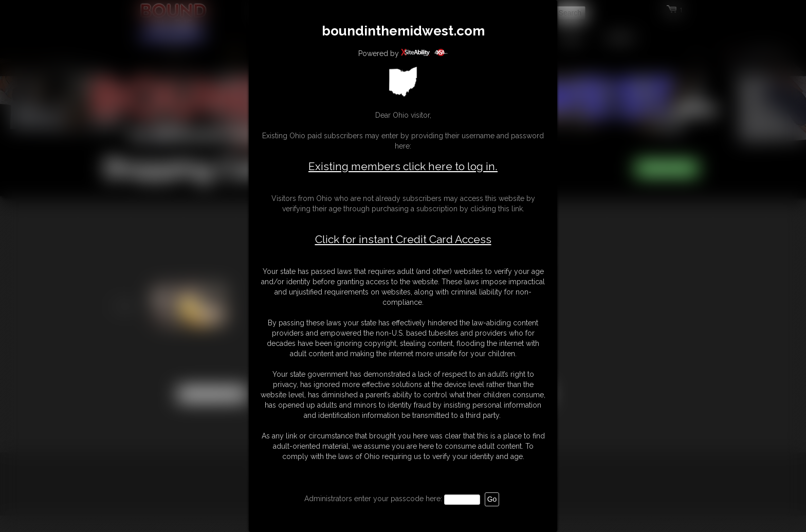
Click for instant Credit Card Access (403, 240)
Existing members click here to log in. (403, 166)
